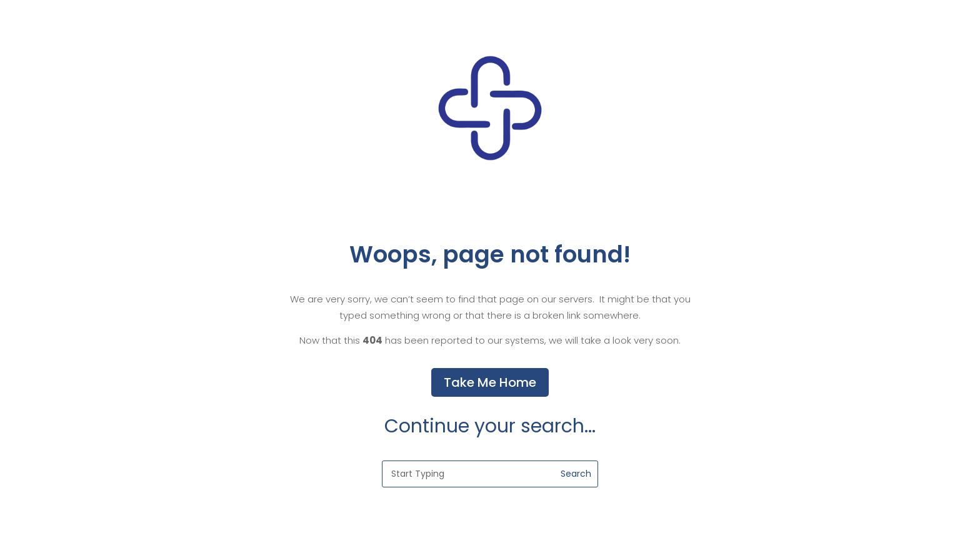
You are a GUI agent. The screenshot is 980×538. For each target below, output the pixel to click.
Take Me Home (490, 382)
